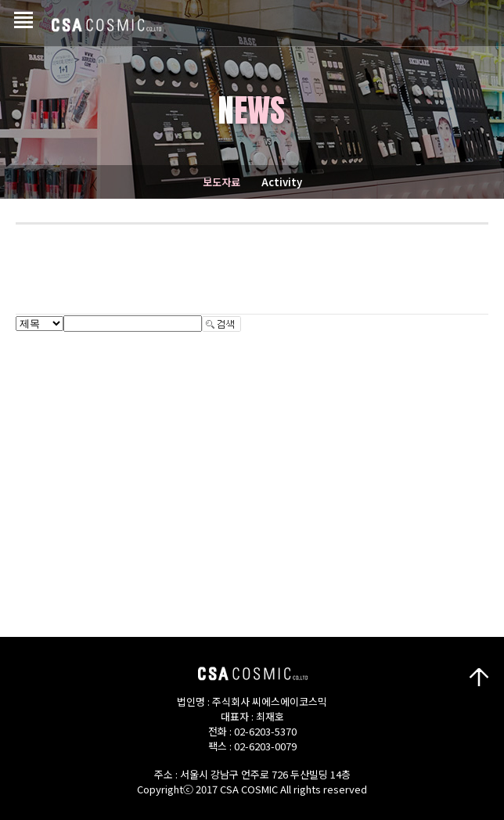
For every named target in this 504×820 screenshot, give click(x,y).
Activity (282, 182)
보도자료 (221, 182)
